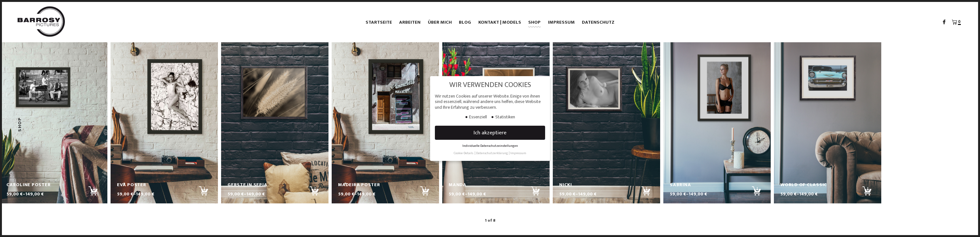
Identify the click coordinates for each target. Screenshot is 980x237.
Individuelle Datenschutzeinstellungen (490, 146)
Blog (465, 22)
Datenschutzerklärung (492, 153)
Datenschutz (598, 22)
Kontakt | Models (500, 22)
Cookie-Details (463, 153)
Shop (534, 22)
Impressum (561, 22)
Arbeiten (410, 22)
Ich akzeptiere (490, 133)
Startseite (379, 22)
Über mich (440, 22)
